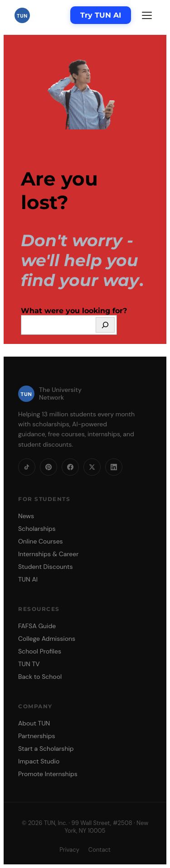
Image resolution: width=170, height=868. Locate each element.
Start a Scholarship (46, 749)
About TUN (34, 723)
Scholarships (37, 529)
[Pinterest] (49, 467)
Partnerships (36, 736)
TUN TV (29, 664)
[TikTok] (27, 467)
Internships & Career (48, 554)
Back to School (40, 677)
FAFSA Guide (37, 626)
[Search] (105, 325)
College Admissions (47, 639)
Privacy (69, 850)
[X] (92, 467)
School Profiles (40, 651)
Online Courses (41, 541)
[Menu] (147, 15)
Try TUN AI (101, 15)
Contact (100, 850)
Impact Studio (39, 761)
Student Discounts (46, 567)
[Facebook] (70, 467)
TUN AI (28, 579)
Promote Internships (48, 774)
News (26, 516)
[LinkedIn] (114, 467)
